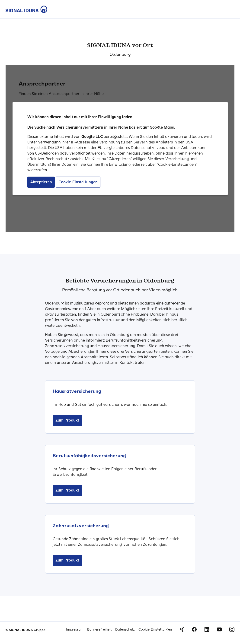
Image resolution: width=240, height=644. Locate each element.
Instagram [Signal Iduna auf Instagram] (232, 629)
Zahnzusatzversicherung (81, 526)
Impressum (75, 630)
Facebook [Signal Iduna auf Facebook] (194, 629)
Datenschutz (125, 630)
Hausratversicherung (77, 391)
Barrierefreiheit (99, 630)
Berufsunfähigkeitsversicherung (89, 456)
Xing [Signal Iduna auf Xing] (182, 629)
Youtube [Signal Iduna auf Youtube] (219, 629)
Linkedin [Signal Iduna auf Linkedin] (207, 629)
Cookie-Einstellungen (155, 630)
